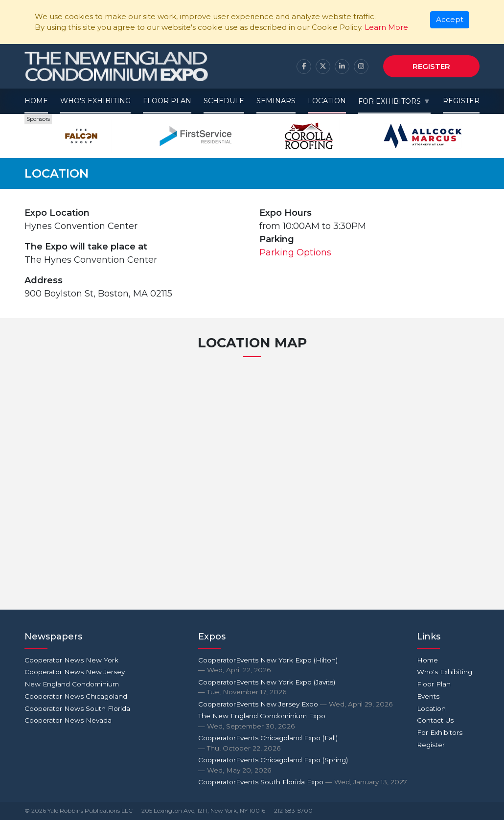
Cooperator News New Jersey (75, 672)
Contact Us (435, 720)
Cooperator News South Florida (77, 708)
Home (36, 101)
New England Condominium (72, 684)
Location (327, 101)
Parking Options (295, 252)
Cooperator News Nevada (68, 720)
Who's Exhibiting (95, 101)
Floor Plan (167, 101)
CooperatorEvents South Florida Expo (303, 782)
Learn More (386, 27)
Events (428, 696)
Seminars (276, 101)
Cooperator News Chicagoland (76, 696)
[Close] (450, 20)
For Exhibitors (389, 101)
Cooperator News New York (71, 660)
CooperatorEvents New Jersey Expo (295, 704)
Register (431, 66)
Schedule (224, 101)
